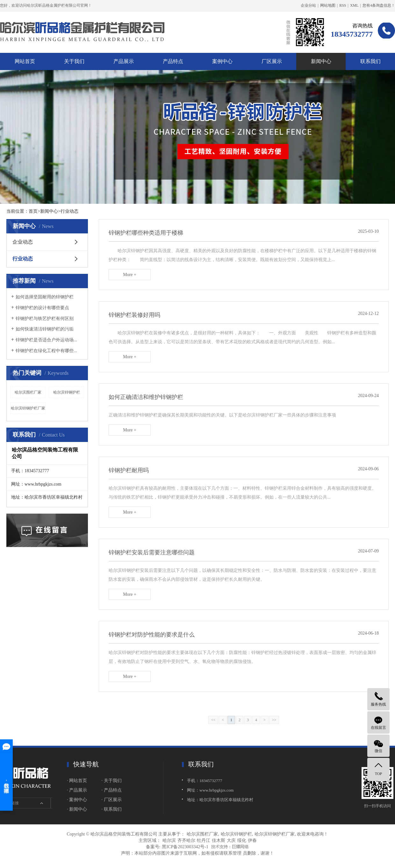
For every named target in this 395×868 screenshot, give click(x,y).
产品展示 (124, 61)
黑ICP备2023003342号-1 (185, 847)
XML (354, 5)
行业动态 (23, 259)
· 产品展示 (77, 790)
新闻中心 (321, 61)
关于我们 (74, 61)
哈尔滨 (169, 840)
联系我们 (370, 61)
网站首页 (25, 61)
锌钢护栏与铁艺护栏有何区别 (45, 319)
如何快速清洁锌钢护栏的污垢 (45, 329)
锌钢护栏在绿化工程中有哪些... (46, 351)
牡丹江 (204, 840)
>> (274, 720)
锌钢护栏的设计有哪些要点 (42, 308)
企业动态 (23, 242)
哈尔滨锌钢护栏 (67, 392)
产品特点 (173, 61)
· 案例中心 (77, 800)
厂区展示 (272, 61)
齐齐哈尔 (186, 840)
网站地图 (328, 5)
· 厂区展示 (112, 800)
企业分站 (308, 5)
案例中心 (222, 61)
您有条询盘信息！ (379, 5)
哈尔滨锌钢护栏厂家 (28, 408)
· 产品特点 (112, 790)
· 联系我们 (112, 809)
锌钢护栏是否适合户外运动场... (46, 340)
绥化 (242, 840)
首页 (33, 211)
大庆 (231, 840)
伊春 (252, 840)
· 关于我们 (112, 781)
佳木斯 (219, 840)
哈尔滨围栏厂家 (28, 392)
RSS (343, 5)
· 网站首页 (77, 781)
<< (213, 720)
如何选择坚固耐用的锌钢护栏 (45, 297)
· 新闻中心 (77, 809)
